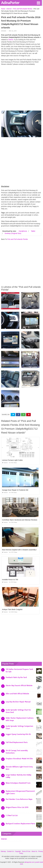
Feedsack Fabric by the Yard (16, 677)
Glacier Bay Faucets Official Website (19, 686)
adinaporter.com (29, 862)
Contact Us (10, 851)
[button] (38, 3)
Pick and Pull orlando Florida (17, 239)
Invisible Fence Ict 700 (10, 580)
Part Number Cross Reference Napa (19, 799)
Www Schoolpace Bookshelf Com (18, 783)
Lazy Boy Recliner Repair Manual (18, 702)
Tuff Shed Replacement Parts (17, 742)
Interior (4, 31)
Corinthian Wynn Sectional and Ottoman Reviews (20, 520)
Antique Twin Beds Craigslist (12, 609)
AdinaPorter (10, 3)
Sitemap (3, 851)
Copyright (18, 851)
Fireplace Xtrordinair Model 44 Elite (19, 759)
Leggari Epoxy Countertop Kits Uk (18, 734)
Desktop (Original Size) (13, 233)
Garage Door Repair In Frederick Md (15, 490)
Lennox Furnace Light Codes (12, 460)
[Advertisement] (21, 88)
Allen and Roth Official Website (17, 694)
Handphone (23, 231)
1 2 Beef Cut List (12, 815)
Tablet (33, 231)
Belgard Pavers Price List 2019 (17, 807)
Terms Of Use (26, 851)
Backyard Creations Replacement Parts (20, 824)
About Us (34, 851)
